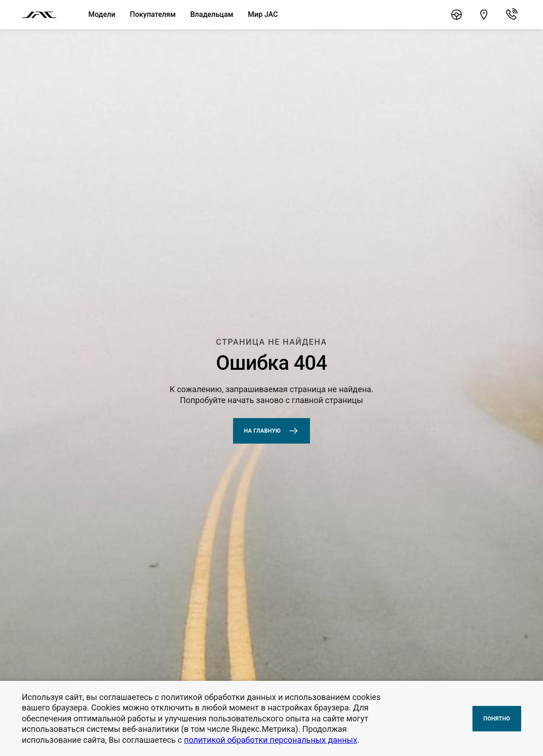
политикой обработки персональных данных (270, 740)
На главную (271, 431)
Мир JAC (263, 14)
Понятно (497, 719)
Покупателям (153, 14)
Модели (102, 14)
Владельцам (212, 14)
